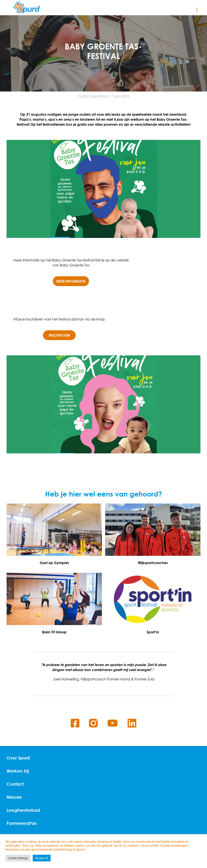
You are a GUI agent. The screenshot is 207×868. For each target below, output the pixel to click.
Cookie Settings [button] (18, 858)
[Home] (27, 8)
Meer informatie (71, 281)
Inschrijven (59, 335)
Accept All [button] (42, 858)
